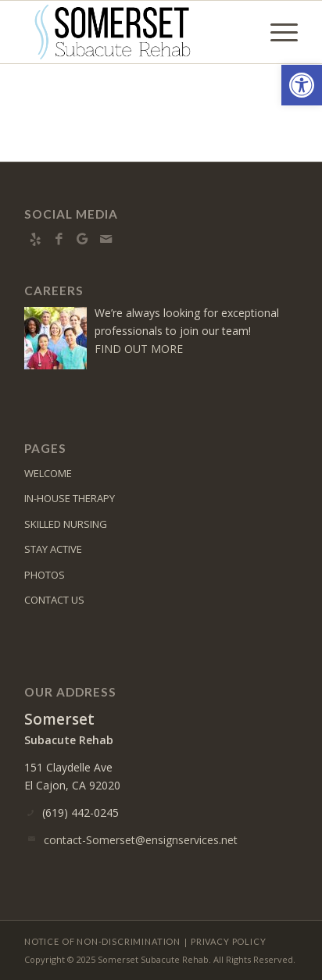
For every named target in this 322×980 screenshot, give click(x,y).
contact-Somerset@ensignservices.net (141, 840)
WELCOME (48, 473)
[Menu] (276, 32)
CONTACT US (54, 600)
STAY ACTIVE (53, 549)
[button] (302, 85)
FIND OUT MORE (139, 349)
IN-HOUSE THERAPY (70, 498)
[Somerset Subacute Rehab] (134, 32)
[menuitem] (276, 32)
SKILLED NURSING (66, 524)
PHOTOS (45, 575)
